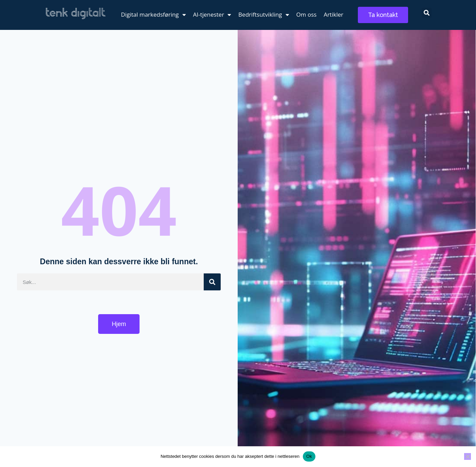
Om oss (307, 14)
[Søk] (212, 282)
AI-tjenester (212, 15)
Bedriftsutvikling (264, 15)
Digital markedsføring (153, 15)
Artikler (333, 14)
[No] (468, 456)
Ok (309, 456)
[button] (427, 13)
